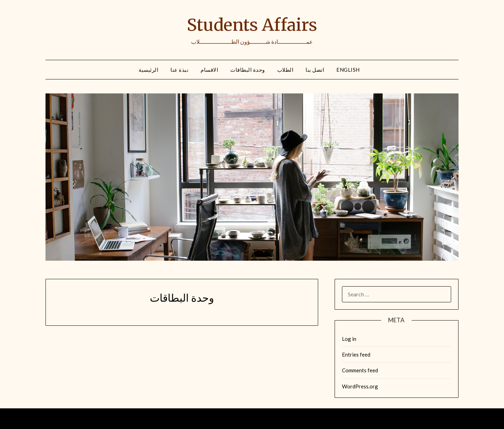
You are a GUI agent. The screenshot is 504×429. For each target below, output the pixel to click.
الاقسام (209, 70)
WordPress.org (360, 386)
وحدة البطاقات (248, 70)
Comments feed (360, 370)
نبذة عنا (179, 70)
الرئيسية (148, 70)
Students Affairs (252, 25)
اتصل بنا (315, 70)
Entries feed (356, 354)
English (348, 70)
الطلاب (285, 70)
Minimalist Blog (273, 419)
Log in (349, 339)
